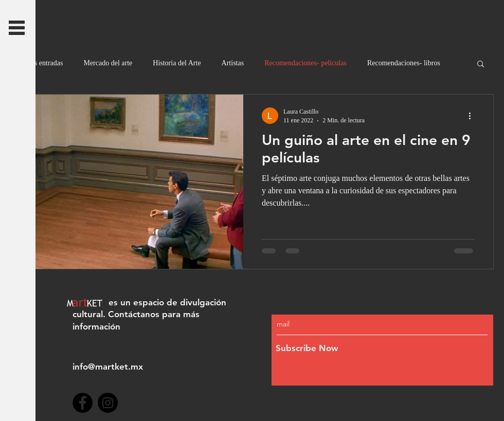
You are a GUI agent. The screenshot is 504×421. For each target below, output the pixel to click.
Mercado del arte (108, 63)
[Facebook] (83, 403)
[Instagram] (108, 403)
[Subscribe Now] (360, 349)
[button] (17, 28)
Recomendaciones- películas (305, 63)
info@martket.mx (108, 367)
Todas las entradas (37, 63)
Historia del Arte (177, 63)
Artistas (233, 63)
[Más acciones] (473, 116)
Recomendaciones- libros (404, 63)
